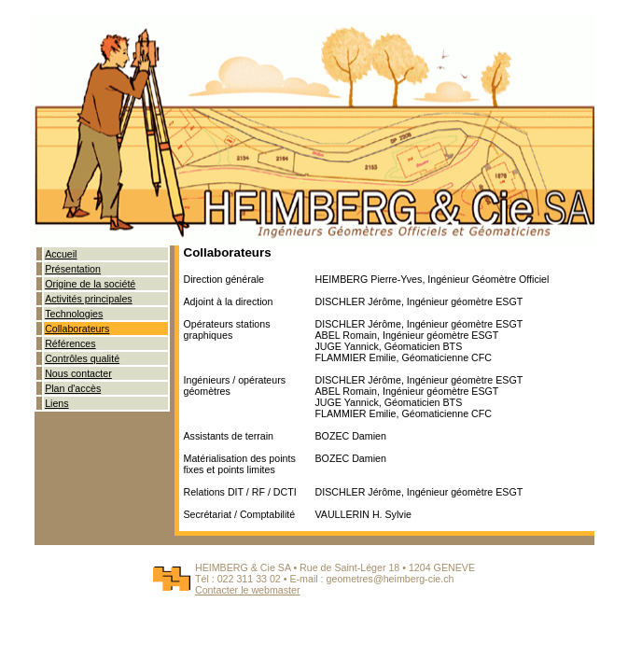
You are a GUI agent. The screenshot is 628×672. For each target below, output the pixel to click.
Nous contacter (78, 373)
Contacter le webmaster (248, 590)
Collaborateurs (77, 329)
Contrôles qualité (82, 358)
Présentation (73, 269)
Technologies (74, 314)
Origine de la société (90, 284)
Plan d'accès (73, 388)
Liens (56, 403)
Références (70, 343)
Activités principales (89, 299)
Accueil (61, 254)
